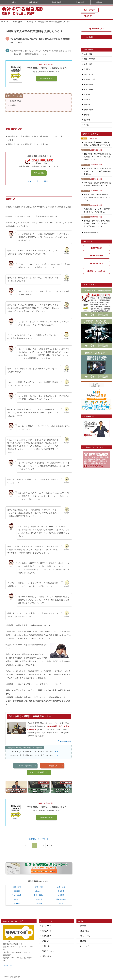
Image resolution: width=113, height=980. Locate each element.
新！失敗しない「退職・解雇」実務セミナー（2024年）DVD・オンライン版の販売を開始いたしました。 (97, 224)
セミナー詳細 (64, 742)
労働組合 (17, 903)
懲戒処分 (17, 899)
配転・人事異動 (89, 59)
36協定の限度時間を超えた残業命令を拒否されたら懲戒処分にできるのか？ (97, 144)
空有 (57, 752)
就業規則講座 (34, 2)
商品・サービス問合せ (96, 271)
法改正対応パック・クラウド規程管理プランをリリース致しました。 (97, 210)
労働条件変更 (61, 899)
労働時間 (61, 891)
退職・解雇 (61, 887)
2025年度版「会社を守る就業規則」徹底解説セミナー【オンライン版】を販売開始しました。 (97, 157)
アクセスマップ (9, 966)
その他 (61, 903)
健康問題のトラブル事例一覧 (39, 839)
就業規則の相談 (96, 256)
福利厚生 (39, 903)
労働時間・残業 (89, 79)
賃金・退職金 (39, 895)
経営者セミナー (102, 2)
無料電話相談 (96, 248)
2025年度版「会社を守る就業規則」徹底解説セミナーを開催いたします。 (97, 184)
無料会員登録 (40, 173)
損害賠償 (39, 899)
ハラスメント (39, 891)
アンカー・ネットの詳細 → (39, 181)
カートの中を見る (96, 29)
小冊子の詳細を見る (48, 79)
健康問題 (61, 895)
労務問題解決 (56, 2)
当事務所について (48, 951)
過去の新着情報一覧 (91, 233)
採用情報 (83, 926)
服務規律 (17, 891)
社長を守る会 (84, 931)
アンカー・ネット (86, 936)
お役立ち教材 (79, 2)
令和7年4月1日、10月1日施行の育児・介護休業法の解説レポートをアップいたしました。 (97, 197)
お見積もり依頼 (96, 263)
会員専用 (88, 16)
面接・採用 (17, 887)
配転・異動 (39, 887)
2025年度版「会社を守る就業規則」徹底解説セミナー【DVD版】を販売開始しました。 (97, 171)
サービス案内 (89, 10)
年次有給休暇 (17, 895)
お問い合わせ (46, 956)
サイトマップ (84, 946)
